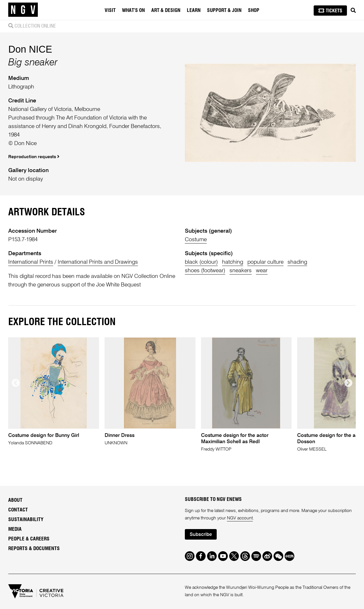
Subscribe (201, 535)
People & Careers (29, 539)
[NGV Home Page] (23, 10)
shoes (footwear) (205, 271)
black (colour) (201, 262)
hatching (233, 262)
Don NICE (30, 49)
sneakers (241, 271)
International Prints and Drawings (98, 262)
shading (297, 262)
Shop (254, 11)
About (15, 500)
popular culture (265, 262)
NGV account (240, 518)
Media (15, 529)
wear (262, 271)
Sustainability (26, 520)
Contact (18, 510)
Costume (196, 240)
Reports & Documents (34, 549)
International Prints (31, 262)
